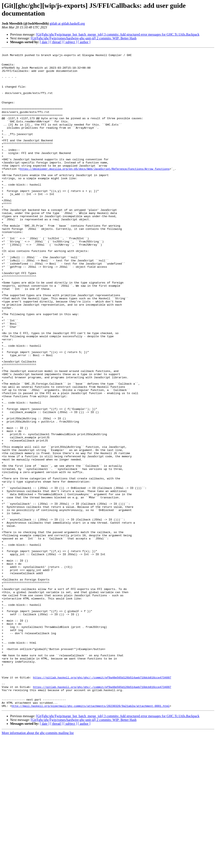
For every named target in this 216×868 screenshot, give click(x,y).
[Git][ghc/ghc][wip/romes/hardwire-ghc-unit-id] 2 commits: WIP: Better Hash (84, 38)
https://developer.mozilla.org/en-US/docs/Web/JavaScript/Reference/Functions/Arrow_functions (95, 193)
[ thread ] (56, 42)
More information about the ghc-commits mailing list (38, 864)
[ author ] (84, 42)
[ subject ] (70, 42)
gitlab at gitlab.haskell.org (67, 23)
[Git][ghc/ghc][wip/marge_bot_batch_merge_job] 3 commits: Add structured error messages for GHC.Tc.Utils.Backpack (118, 34)
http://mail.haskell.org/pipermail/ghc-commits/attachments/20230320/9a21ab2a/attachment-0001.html (91, 837)
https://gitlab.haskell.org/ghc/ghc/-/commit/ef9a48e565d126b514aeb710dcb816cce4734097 (102, 803)
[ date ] (45, 42)
